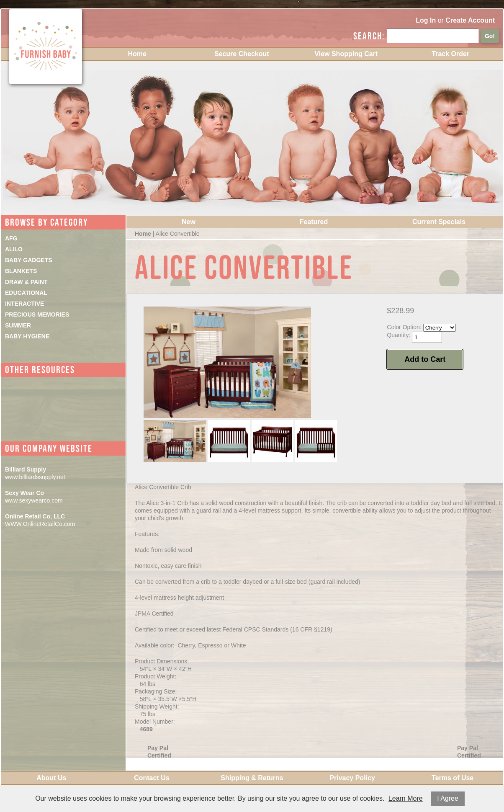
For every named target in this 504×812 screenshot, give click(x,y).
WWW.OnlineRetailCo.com (40, 524)
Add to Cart (425, 359)
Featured (314, 222)
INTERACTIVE (24, 304)
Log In (426, 20)
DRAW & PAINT (26, 282)
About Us (51, 778)
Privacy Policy (352, 778)
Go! (490, 36)
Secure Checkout (242, 54)
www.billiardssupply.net (35, 477)
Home (137, 54)
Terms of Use (453, 778)
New (189, 222)
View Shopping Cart (346, 54)
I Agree (448, 798)
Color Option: (404, 327)
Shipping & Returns (252, 778)
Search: (369, 36)
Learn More (406, 798)
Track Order (450, 54)
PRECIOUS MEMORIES (37, 314)
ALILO (14, 249)
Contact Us (152, 778)
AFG (11, 238)
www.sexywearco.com (34, 500)
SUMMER (18, 325)
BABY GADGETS (29, 260)
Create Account (470, 20)
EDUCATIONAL (26, 293)
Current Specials (439, 222)
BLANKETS (21, 271)
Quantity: (399, 335)
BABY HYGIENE (27, 336)
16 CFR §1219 (311, 629)
